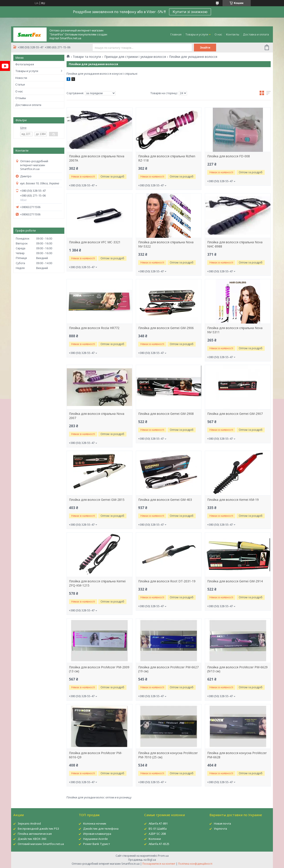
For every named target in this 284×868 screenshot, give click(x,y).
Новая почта (222, 823)
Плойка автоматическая (35, 834)
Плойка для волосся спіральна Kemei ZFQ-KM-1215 (97, 583)
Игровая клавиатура (97, 834)
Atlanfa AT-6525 (159, 844)
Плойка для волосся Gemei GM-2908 (166, 414)
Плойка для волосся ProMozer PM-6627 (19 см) (168, 669)
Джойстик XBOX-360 (32, 839)
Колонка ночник (95, 823)
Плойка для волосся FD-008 (229, 156)
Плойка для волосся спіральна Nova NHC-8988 (235, 244)
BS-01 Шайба (158, 829)
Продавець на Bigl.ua (142, 860)
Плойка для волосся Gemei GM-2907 (235, 414)
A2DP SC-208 (157, 834)
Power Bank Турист (97, 844)
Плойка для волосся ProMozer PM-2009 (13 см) (99, 669)
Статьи (20, 84)
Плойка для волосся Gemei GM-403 (165, 500)
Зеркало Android (29, 823)
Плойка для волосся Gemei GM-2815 (97, 500)
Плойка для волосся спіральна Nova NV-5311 (235, 330)
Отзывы (21, 98)
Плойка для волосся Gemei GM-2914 (235, 581)
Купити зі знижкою (190, 12)
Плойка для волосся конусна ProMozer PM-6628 (237, 755)
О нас (218, 34)
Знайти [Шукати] (205, 48)
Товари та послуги (87, 57)
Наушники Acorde (96, 839)
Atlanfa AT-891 (158, 823)
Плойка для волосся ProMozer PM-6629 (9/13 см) (237, 669)
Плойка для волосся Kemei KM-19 (233, 500)
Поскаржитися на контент (159, 864)
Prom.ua (163, 856)
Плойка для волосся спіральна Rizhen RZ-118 (167, 158)
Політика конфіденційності (195, 864)
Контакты (233, 34)
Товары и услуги (197, 34)
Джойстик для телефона (101, 829)
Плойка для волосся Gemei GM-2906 (166, 328)
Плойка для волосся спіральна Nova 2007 (97, 416)
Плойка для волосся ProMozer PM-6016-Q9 (96, 755)
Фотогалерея (25, 64)
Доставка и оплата (256, 34)
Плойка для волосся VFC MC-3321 (95, 242)
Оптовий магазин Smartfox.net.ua (41, 844)
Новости (21, 78)
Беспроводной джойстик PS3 (38, 829)
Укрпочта (220, 829)
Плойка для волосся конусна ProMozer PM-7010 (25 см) (168, 755)
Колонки (155, 839)
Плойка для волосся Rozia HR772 (94, 328)
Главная (176, 34)
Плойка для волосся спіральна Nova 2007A (97, 158)
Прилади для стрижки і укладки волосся (135, 57)
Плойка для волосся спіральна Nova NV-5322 (166, 244)
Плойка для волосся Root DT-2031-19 (167, 581)
